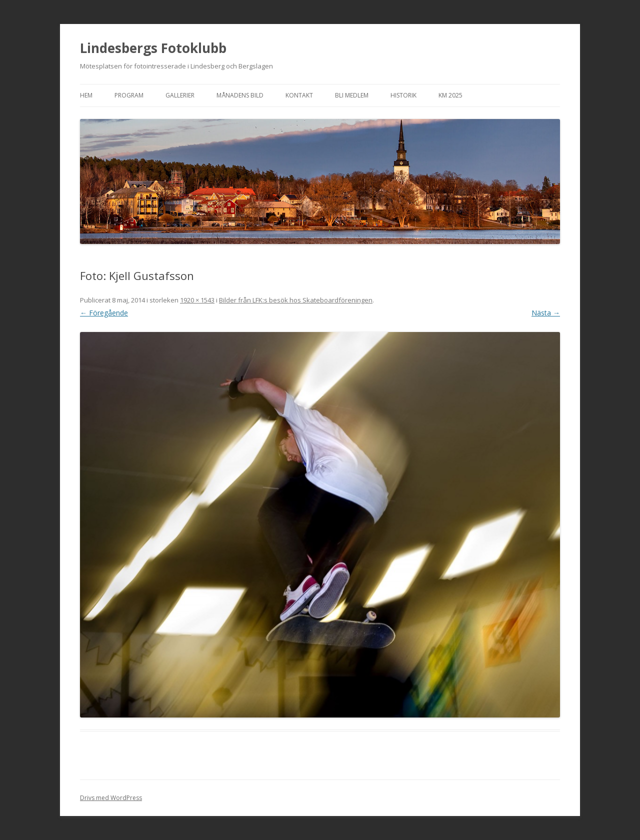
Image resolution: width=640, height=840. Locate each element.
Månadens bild (240, 95)
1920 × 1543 (197, 300)
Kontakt (299, 95)
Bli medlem (352, 95)
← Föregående (104, 313)
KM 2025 (450, 95)
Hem (86, 95)
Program (129, 95)
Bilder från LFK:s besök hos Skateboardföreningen (296, 300)
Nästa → (546, 313)
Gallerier (180, 95)
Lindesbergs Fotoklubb (153, 48)
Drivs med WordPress (111, 798)
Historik (403, 95)
